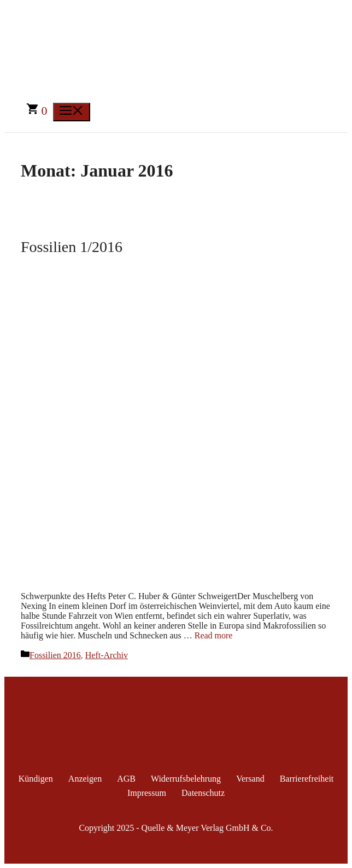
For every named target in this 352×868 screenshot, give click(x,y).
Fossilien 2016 (55, 655)
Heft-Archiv (107, 655)
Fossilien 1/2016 (72, 247)
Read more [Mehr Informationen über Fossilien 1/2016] (214, 635)
